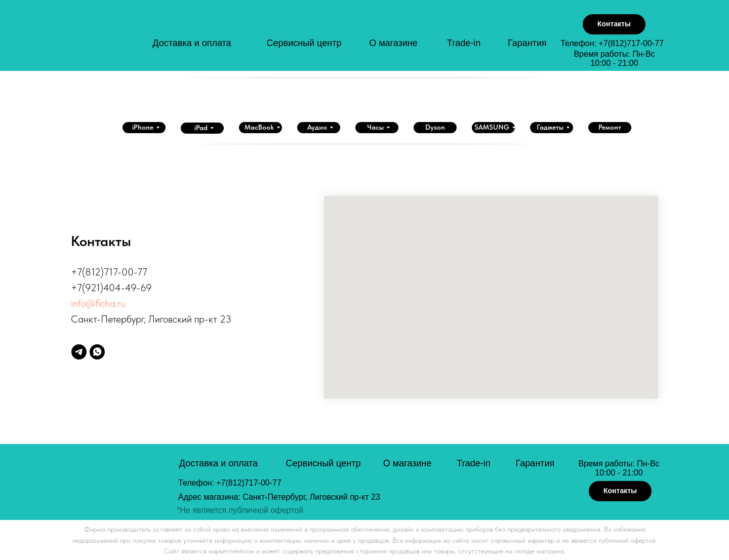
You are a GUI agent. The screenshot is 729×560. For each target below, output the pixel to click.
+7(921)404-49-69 (111, 288)
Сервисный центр (304, 43)
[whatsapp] (97, 352)
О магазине (393, 43)
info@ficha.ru (98, 303)
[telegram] (79, 352)
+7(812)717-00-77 (631, 43)
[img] (117, 40)
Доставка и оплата (192, 43)
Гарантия (527, 43)
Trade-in (464, 43)
